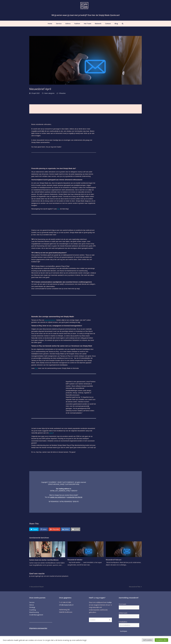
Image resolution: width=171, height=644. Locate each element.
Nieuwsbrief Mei (135, 587)
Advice (32, 605)
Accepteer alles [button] (161, 640)
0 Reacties (62, 93)
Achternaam (123, 613)
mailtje (109, 602)
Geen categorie (49, 93)
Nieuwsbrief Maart (36, 587)
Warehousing (34, 612)
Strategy (32, 607)
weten (51, 433)
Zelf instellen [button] (148, 640)
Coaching (32, 610)
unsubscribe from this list (75, 497)
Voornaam (122, 604)
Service (32, 602)
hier (58, 209)
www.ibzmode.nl (50, 320)
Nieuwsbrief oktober (75, 560)
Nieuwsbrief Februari (114, 560)
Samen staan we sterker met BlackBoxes (44, 560)
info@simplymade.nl (66, 605)
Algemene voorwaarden (38, 628)
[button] (34, 529)
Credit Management (36, 615)
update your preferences (58, 497)
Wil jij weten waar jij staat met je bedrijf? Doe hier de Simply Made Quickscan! (86, 15)
